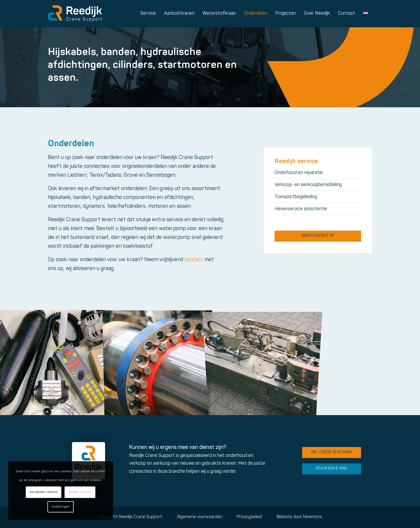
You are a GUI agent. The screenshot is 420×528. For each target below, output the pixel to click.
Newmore (312, 517)
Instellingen (61, 507)
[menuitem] (148, 14)
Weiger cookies (80, 492)
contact (194, 260)
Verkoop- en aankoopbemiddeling (308, 185)
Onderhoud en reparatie (299, 173)
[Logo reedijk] (75, 14)
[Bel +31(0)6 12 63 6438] (332, 453)
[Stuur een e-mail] (332, 469)
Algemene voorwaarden (200, 517)
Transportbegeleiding (296, 197)
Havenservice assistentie (301, 209)
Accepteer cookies (44, 492)
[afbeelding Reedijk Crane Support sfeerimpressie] (52, 363)
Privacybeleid (249, 517)
